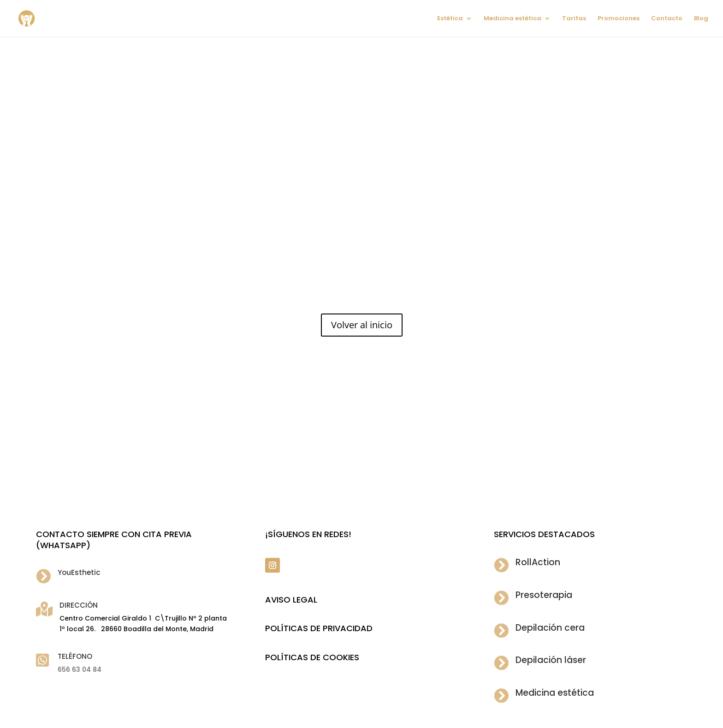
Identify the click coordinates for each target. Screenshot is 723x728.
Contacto (667, 19)
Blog (701, 19)
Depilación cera (550, 628)
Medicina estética (513, 19)
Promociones (619, 19)
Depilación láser (551, 660)
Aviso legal (291, 600)
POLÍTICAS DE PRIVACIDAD (319, 628)
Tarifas (574, 19)
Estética (450, 19)
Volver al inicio (362, 325)
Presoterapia (544, 595)
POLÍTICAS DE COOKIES (312, 657)
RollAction (538, 562)
